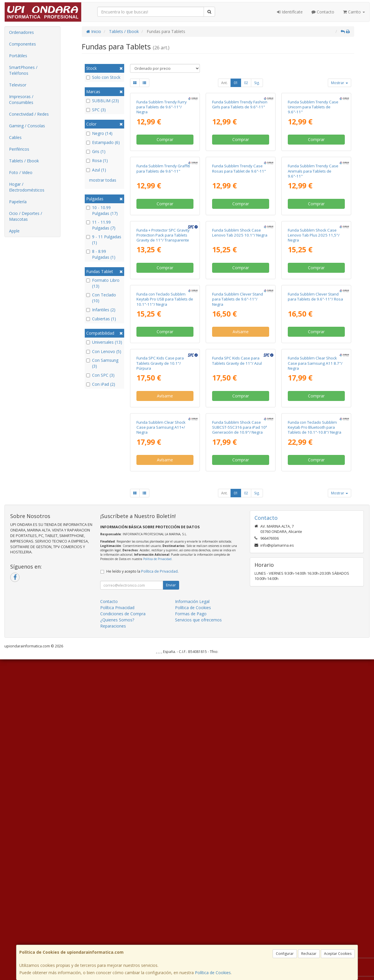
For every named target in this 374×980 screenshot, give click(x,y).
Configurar (285, 954)
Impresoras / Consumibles (21, 99)
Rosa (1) (97, 160)
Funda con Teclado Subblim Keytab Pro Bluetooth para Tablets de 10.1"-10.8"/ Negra (315, 748)
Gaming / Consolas (27, 126)
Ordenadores (21, 32)
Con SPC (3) (100, 375)
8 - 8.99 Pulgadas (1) (101, 254)
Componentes (22, 44)
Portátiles (18, 56)
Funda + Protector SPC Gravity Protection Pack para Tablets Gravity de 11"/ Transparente (163, 396)
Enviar (171, 906)
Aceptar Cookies (338, 954)
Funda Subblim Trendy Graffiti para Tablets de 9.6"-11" (163, 275)
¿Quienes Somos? (117, 940)
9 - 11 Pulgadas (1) (104, 240)
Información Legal (192, 922)
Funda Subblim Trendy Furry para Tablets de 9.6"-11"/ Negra (162, 160)
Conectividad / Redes (29, 114)
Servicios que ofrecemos (198, 940)
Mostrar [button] (340, 83)
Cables (15, 137)
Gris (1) (96, 151)
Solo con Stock (103, 77)
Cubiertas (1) (101, 319)
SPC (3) (96, 110)
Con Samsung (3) (102, 363)
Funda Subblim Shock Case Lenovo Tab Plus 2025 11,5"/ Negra (314, 396)
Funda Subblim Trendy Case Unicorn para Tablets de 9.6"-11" (313, 160)
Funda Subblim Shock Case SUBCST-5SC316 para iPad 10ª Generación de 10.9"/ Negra (240, 748)
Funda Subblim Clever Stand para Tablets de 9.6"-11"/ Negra (238, 513)
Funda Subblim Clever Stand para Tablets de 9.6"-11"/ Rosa (315, 510)
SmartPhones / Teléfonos (23, 70)
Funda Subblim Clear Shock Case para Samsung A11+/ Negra (161, 748)
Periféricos (19, 149)
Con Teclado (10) (101, 298)
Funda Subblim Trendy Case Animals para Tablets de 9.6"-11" (313, 278)
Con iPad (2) (101, 384)
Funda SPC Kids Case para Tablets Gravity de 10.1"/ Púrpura (160, 630)
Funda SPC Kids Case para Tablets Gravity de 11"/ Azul (237, 628)
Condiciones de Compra (123, 934)
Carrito (354, 12)
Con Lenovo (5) (104, 351)
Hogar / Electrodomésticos (27, 187)
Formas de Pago (191, 934)
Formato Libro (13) (103, 283)
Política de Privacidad (157, 880)
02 (246, 83)
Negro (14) (99, 133)
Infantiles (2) (101, 310)
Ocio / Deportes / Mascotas (26, 216)
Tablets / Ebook (24, 161)
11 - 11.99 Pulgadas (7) (101, 225)
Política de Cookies (213, 973)
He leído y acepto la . (142, 892)
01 (236, 83)
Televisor (18, 85)
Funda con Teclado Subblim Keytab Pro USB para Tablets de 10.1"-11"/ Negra (165, 513)
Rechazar (309, 954)
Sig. (257, 83)
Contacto (323, 12)
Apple (14, 231)
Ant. (224, 83)
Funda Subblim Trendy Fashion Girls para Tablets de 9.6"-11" (240, 158)
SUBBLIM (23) (103, 101)
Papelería (18, 202)
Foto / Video (21, 172)
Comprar (165, 193)
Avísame (241, 545)
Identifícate (290, 12)
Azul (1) (96, 170)
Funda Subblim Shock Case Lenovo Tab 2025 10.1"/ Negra (240, 393)
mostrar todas (103, 180)
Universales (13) (104, 342)
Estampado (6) (103, 142)
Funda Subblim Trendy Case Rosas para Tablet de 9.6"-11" (239, 275)
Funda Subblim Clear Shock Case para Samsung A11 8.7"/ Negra (315, 630)
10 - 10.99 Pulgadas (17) (102, 210)
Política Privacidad (117, 928)
